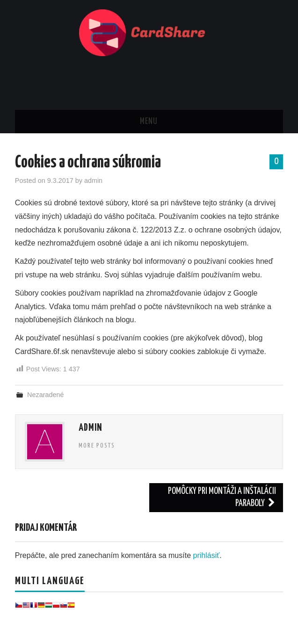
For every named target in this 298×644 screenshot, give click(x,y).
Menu (149, 122)
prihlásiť (207, 555)
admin (93, 181)
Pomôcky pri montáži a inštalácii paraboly (222, 497)
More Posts (97, 446)
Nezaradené (45, 395)
